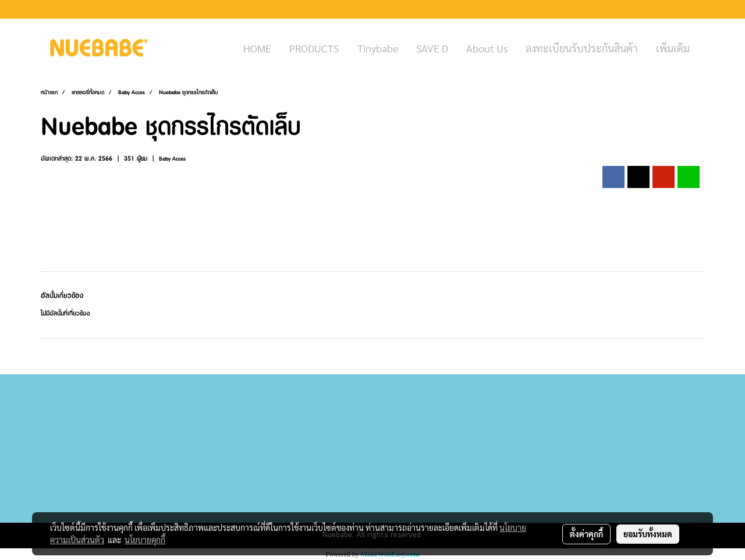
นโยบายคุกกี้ (145, 540)
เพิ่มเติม (673, 48)
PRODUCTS (314, 48)
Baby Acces (172, 159)
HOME (257, 48)
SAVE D (432, 48)
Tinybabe (378, 48)
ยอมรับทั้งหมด (648, 534)
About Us (487, 48)
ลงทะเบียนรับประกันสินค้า (582, 48)
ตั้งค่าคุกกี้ (586, 534)
